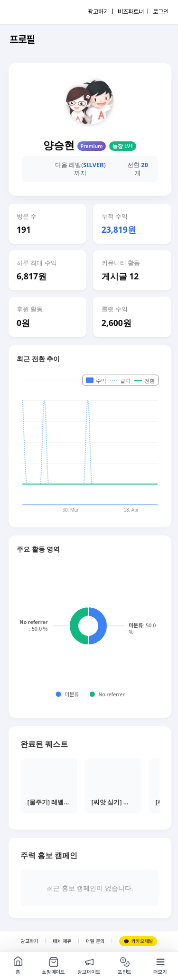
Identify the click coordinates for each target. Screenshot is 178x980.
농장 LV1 (123, 146)
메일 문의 (95, 941)
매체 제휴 (62, 941)
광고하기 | (101, 12)
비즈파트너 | (133, 12)
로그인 (161, 12)
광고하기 (29, 941)
